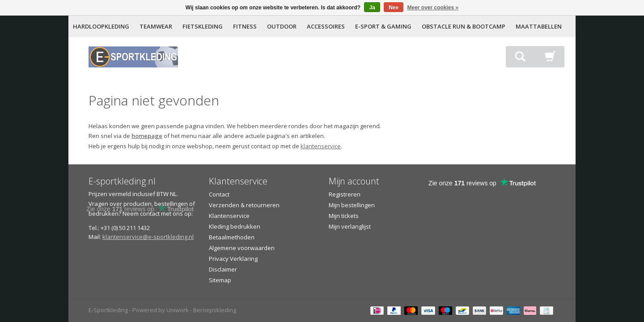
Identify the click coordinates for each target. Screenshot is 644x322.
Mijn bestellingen (352, 205)
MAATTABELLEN (539, 26)
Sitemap (220, 280)
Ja (372, 8)
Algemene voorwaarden (242, 248)
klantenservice (321, 146)
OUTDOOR (282, 26)
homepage (147, 136)
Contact (219, 194)
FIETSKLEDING (203, 26)
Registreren (345, 194)
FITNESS (245, 26)
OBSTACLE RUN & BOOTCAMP (464, 26)
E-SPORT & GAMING (383, 26)
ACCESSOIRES (326, 26)
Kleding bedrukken (235, 226)
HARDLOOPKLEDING (101, 26)
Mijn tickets (344, 216)
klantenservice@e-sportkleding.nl (148, 237)
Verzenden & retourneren (244, 205)
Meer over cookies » (433, 8)
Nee (394, 8)
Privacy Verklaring (233, 259)
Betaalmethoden (232, 237)
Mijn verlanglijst (350, 226)
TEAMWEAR (156, 26)
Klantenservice (229, 216)
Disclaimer (223, 269)
